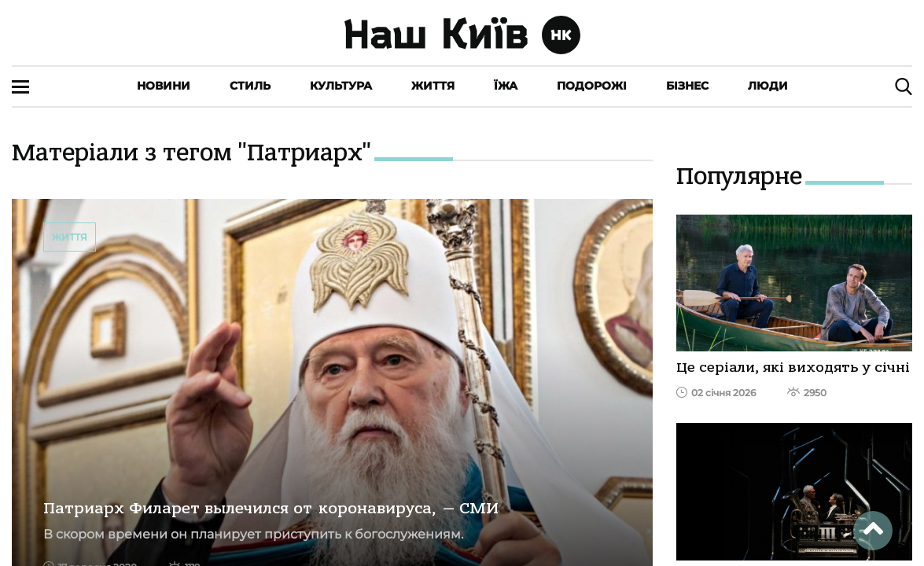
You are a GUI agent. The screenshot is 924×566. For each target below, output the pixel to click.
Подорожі (592, 86)
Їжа (506, 86)
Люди (768, 86)
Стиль (250, 86)
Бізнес (687, 86)
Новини (164, 86)
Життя (433, 86)
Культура (341, 86)
